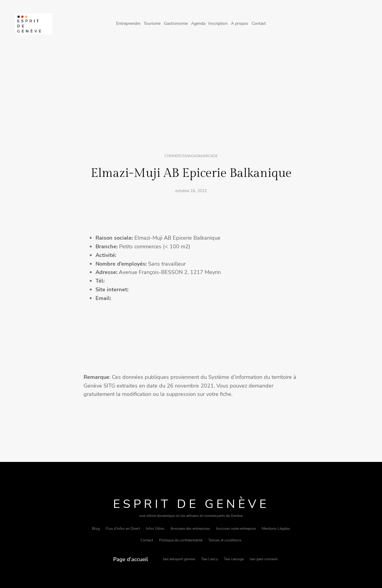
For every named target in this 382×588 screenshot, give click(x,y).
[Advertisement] (191, 97)
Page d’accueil (131, 559)
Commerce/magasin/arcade (191, 156)
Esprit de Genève (191, 504)
